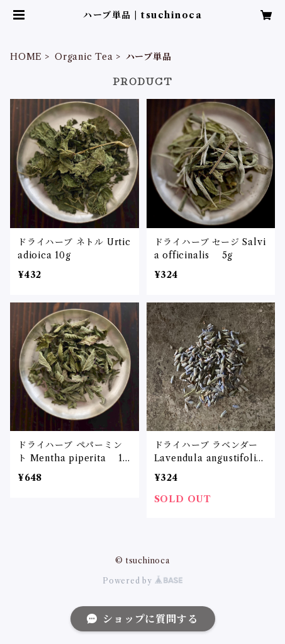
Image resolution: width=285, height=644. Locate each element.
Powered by (142, 581)
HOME (26, 57)
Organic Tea (84, 57)
